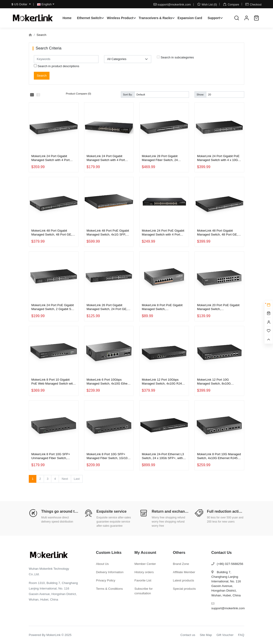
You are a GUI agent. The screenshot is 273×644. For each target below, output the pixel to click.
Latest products (183, 580)
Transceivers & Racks (155, 18)
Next (65, 479)
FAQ (241, 635)
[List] (38, 95)
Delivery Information (110, 572)
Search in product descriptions (57, 66)
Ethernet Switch (89, 18)
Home (67, 18)
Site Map (206, 635)
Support (214, 18)
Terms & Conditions (109, 589)
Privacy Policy (106, 580)
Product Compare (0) (78, 93)
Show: (200, 94)
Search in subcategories (175, 57)
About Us (102, 564)
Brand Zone (181, 564)
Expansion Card (190, 18)
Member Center (145, 564)
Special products (184, 589)
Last (77, 479)
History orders (144, 572)
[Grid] (32, 95)
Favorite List (143, 580)
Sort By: (128, 94)
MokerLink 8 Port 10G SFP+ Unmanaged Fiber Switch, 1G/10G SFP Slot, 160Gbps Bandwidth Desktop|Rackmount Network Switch (53, 456)
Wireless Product (120, 18)
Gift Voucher (225, 635)
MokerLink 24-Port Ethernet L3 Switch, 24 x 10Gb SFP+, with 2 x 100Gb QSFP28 (164, 456)
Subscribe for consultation (144, 591)
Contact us (188, 635)
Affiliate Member (184, 572)
